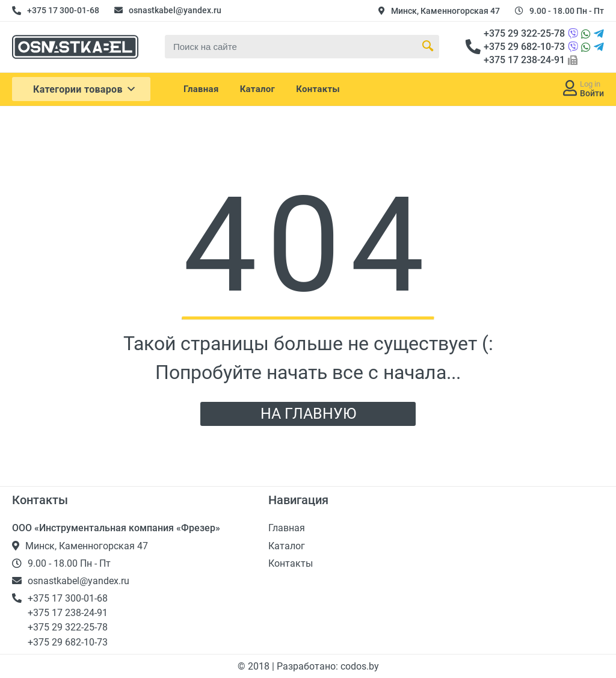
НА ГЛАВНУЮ (308, 414)
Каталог (258, 89)
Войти (592, 93)
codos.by (360, 666)
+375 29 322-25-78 (524, 33)
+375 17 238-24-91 (524, 60)
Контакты (318, 89)
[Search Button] (428, 46)
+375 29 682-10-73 (524, 47)
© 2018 (255, 666)
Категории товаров (85, 89)
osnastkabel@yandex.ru (175, 10)
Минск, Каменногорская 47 (445, 11)
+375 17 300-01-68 (63, 10)
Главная (201, 89)
